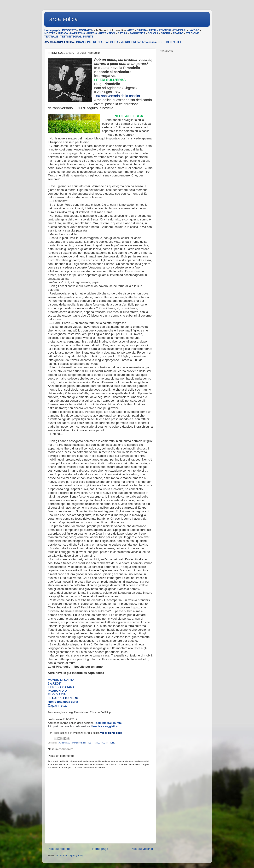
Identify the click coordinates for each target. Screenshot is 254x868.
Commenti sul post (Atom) (70, 856)
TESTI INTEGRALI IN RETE (101, 743)
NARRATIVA (64, 743)
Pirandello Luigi (78, 743)
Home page (100, 849)
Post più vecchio (142, 849)
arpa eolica (63, 19)
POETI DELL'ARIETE (170, 42)
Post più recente (59, 849)
